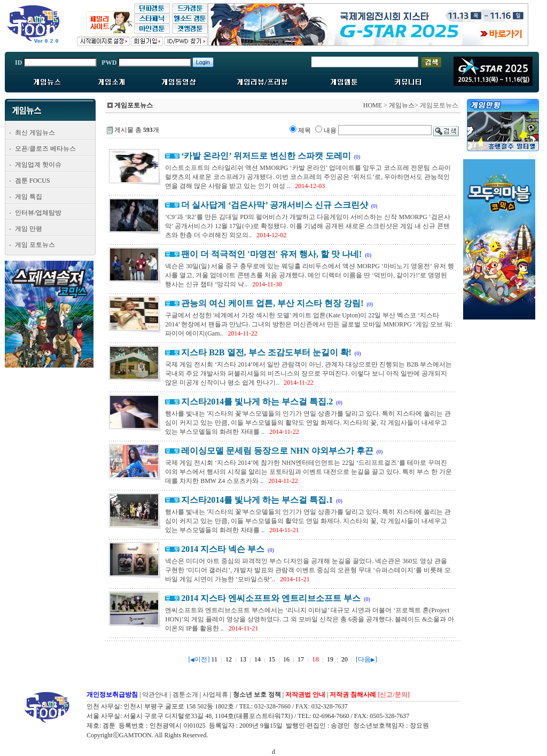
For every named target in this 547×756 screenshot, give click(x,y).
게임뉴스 (402, 105)
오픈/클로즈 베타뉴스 (45, 149)
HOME (373, 105)
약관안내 (155, 695)
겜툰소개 (185, 695)
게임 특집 (29, 197)
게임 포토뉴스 (35, 245)
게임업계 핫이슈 (38, 165)
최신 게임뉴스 (35, 133)
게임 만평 (29, 229)
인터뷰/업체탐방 (38, 213)
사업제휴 (215, 695)
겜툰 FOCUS (33, 181)
